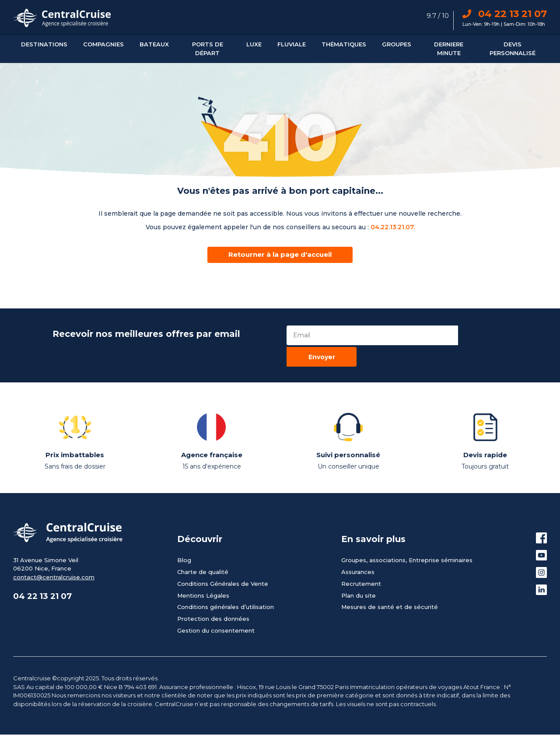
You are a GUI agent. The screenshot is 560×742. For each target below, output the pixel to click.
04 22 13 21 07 (505, 14)
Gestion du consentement (216, 607)
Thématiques (344, 44)
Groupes (397, 44)
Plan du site (359, 572)
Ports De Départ (208, 49)
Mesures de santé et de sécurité (390, 584)
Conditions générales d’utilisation (226, 584)
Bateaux (154, 44)
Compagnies (103, 44)
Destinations (44, 44)
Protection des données (213, 595)
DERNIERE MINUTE (449, 49)
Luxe (254, 44)
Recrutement (361, 560)
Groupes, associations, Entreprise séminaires (407, 536)
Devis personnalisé (513, 49)
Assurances (358, 548)
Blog (184, 536)
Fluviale (292, 44)
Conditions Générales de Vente (223, 560)
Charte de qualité (203, 548)
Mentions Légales (203, 572)
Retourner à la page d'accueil (280, 254)
